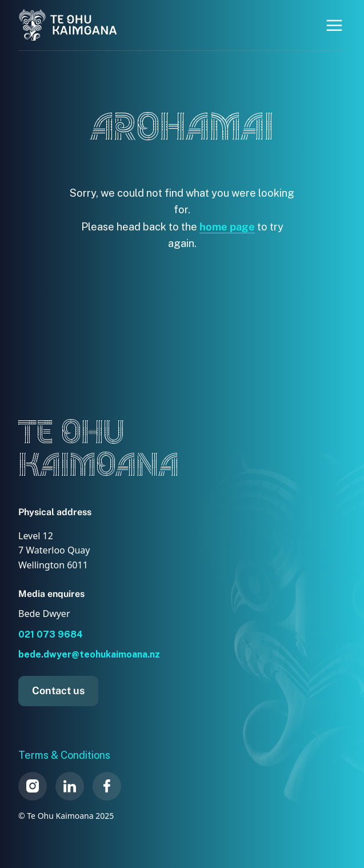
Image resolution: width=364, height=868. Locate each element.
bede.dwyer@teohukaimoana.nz (89, 654)
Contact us (58, 690)
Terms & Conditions (64, 755)
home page (227, 227)
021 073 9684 (51, 634)
